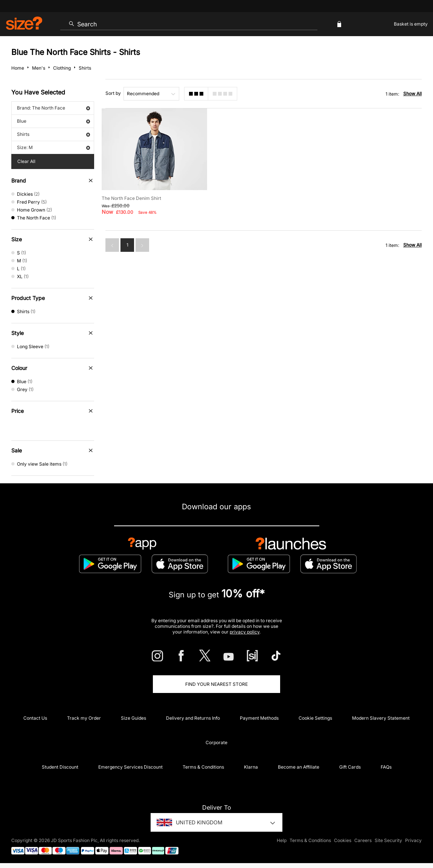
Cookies (343, 840)
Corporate (216, 742)
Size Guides (133, 718)
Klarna (251, 767)
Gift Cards (350, 767)
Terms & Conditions (203, 767)
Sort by (113, 93)
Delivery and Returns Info (193, 718)
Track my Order (84, 718)
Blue (53, 121)
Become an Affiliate (299, 767)
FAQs (386, 767)
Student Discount (60, 767)
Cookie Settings (315, 718)
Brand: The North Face (53, 108)
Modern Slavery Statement (381, 718)
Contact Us (35, 718)
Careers (363, 840)
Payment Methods (259, 718)
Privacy (413, 840)
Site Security (388, 840)
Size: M (53, 147)
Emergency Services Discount (130, 767)
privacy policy (245, 632)
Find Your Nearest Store (216, 684)
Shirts (53, 134)
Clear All (26, 161)
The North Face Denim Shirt (131, 198)
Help (282, 840)
